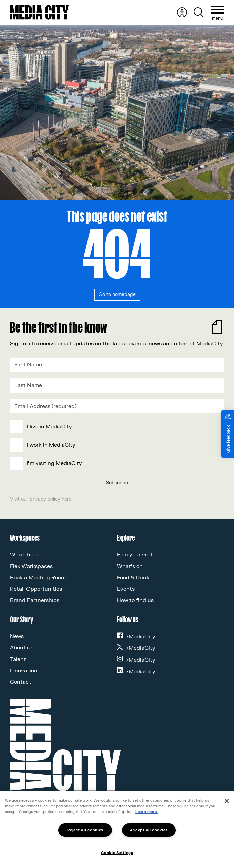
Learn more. (147, 812)
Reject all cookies (85, 830)
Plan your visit (135, 555)
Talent (18, 659)
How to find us (135, 600)
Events (126, 589)
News (17, 636)
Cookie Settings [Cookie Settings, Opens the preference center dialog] (117, 853)
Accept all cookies (149, 830)
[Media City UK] (39, 12)
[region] (117, 830)
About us (22, 648)
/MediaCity (136, 637)
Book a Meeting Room (38, 578)
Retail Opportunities (36, 589)
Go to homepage (117, 295)
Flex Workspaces (31, 566)
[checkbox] (116, 445)
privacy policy (45, 499)
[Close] (227, 801)
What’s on (130, 566)
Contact (21, 682)
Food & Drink (133, 578)
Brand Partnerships (35, 600)
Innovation (24, 671)
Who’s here (24, 555)
